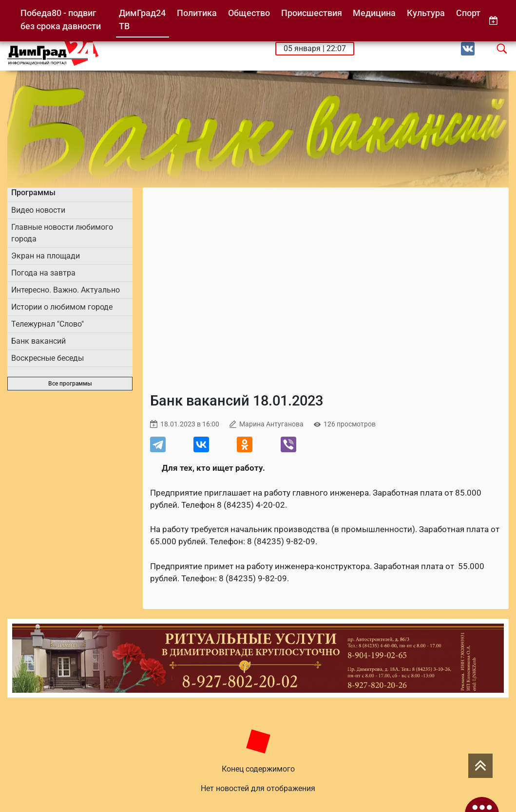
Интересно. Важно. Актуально (66, 290)
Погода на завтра (43, 273)
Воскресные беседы (48, 358)
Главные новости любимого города (62, 233)
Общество (249, 13)
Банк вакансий (38, 341)
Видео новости (38, 210)
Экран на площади (46, 256)
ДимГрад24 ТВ (142, 20)
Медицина (374, 13)
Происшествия (312, 13)
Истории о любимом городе (62, 307)
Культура (426, 13)
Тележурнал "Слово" (48, 324)
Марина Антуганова (271, 424)
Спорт (468, 13)
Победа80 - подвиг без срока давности (61, 20)
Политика (197, 13)
